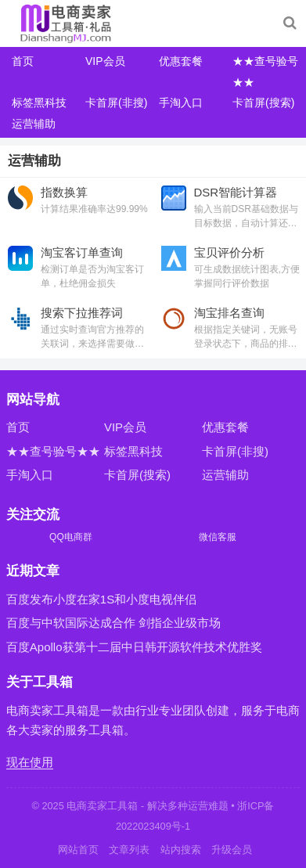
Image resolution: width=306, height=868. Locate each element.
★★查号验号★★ (53, 451)
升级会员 (232, 850)
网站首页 (78, 850)
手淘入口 (181, 103)
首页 (23, 61)
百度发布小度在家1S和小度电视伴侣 (101, 599)
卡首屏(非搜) (116, 103)
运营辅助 (34, 124)
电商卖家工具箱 (102, 806)
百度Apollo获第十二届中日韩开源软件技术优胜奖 (134, 647)
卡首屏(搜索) (263, 103)
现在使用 (30, 762)
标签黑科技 (39, 103)
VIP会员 (105, 61)
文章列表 (129, 850)
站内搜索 (181, 850)
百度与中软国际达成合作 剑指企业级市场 (113, 623)
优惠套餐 (181, 61)
